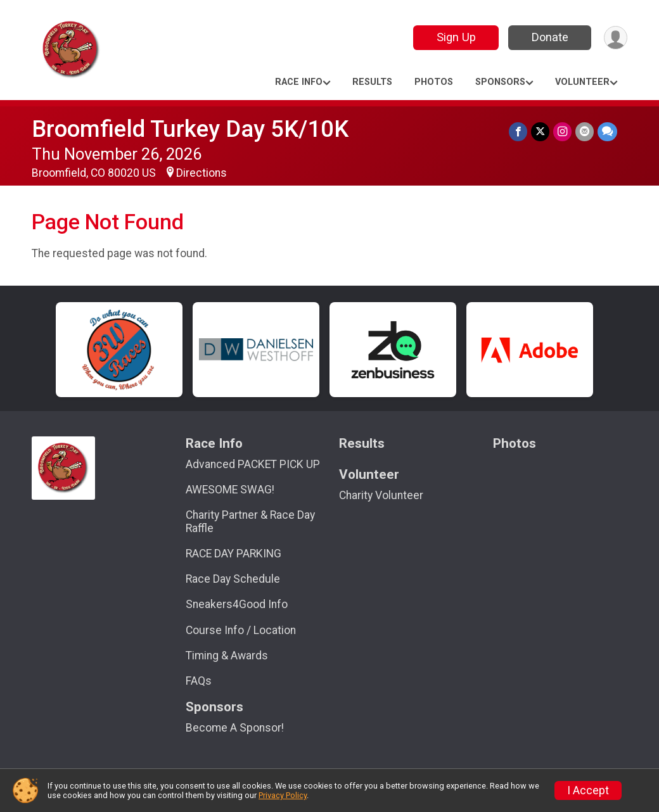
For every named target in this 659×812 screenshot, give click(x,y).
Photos (434, 82)
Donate (550, 37)
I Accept (588, 790)
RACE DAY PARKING (234, 554)
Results (372, 82)
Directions (202, 173)
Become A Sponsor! (235, 728)
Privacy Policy (283, 795)
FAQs (199, 681)
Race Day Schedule (233, 579)
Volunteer (582, 82)
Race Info (299, 82)
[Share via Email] (585, 131)
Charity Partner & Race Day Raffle (250, 521)
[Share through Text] (607, 131)
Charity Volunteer (381, 495)
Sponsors (500, 82)
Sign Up (456, 37)
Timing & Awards (227, 656)
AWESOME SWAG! (230, 490)
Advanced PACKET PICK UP (253, 464)
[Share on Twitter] (540, 131)
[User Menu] (616, 38)
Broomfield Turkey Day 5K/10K (190, 129)
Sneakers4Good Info (237, 604)
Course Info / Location (241, 630)
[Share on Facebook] (518, 131)
